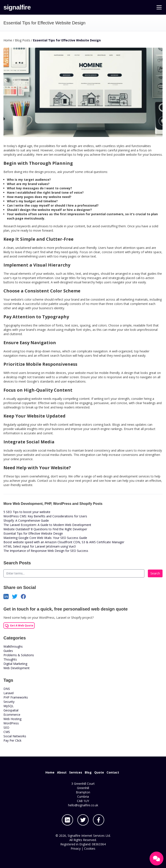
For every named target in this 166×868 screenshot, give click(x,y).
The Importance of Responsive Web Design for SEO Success (46, 551)
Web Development (17, 668)
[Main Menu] (159, 7)
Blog (88, 772)
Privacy (76, 848)
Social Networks (15, 736)
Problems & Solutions (19, 655)
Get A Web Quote (19, 626)
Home (50, 772)
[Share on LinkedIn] (8, 596)
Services (76, 772)
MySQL (9, 706)
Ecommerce (12, 715)
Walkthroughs (13, 646)
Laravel (9, 693)
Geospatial (11, 710)
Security (9, 702)
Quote (99, 772)
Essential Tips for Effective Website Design (33, 533)
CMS (7, 732)
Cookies (90, 848)
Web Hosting (12, 719)
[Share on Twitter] (16, 596)
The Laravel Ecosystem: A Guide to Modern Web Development (47, 525)
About (62, 772)
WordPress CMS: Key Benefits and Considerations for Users (45, 516)
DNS (7, 689)
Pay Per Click (12, 740)
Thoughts (10, 659)
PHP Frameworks (16, 697)
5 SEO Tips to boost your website (27, 512)
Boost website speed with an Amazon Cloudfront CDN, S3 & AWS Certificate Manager (64, 542)
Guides (8, 651)
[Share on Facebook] (25, 596)
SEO (6, 728)
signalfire (17, 7)
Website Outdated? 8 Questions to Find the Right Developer (45, 529)
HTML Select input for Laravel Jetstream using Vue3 (40, 546)
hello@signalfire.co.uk (83, 805)
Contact (113, 772)
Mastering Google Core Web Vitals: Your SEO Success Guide (45, 538)
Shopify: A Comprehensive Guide (26, 520)
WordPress (11, 723)
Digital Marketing (15, 664)
